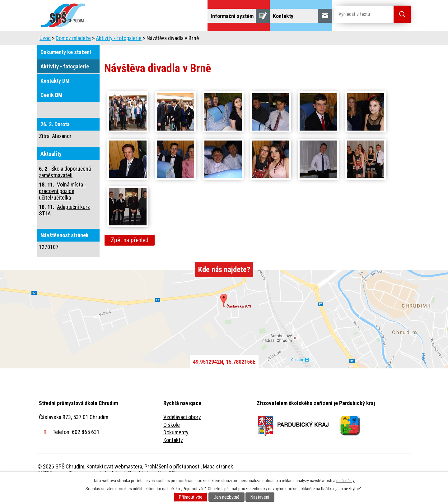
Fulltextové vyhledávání (376, 40)
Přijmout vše (191, 497)
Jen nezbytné (227, 497)
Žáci (263, 40)
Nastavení (260, 497)
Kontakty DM (55, 98)
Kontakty (173, 457)
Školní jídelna (229, 40)
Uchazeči (141, 40)
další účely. (346, 481)
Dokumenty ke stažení (66, 69)
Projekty (326, 40)
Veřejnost (293, 40)
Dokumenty (176, 450)
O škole (172, 442)
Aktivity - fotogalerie (119, 55)
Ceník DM (51, 112)
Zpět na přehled (130, 258)
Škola (111, 40)
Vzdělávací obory (182, 434)
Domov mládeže (183, 40)
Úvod (85, 40)
